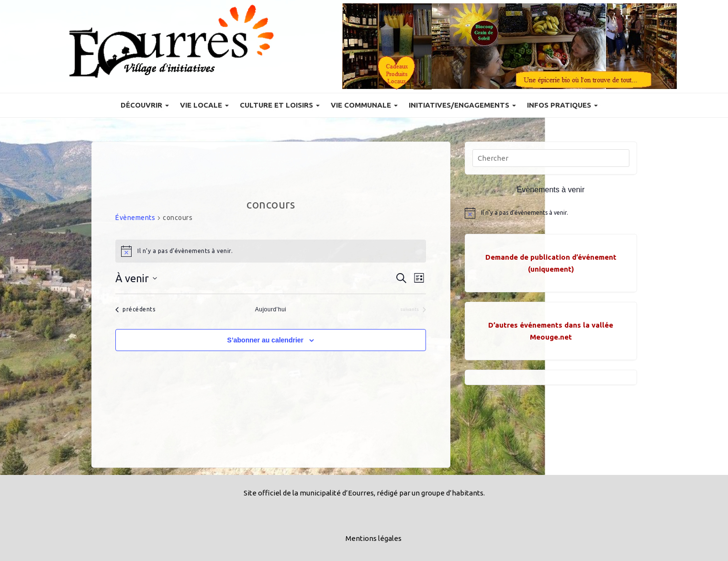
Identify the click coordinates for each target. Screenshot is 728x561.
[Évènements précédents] (135, 310)
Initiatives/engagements (462, 105)
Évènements (135, 218)
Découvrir (145, 105)
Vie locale (204, 105)
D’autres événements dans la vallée (551, 325)
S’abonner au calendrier (266, 340)
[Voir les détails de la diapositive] (510, 46)
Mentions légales (374, 538)
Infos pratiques (562, 105)
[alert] (271, 251)
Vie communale (364, 105)
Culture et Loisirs (280, 105)
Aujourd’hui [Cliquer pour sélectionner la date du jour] (271, 309)
